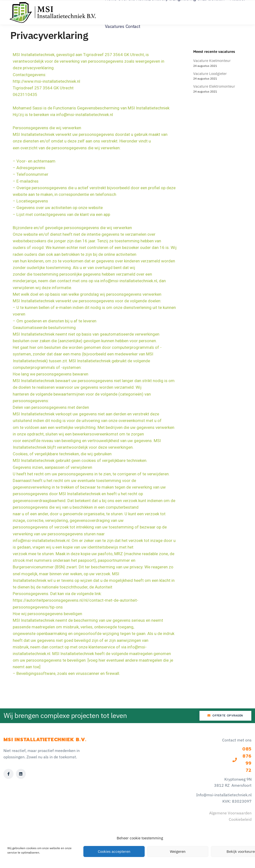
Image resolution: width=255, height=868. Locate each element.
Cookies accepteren (114, 851)
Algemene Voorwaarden (230, 813)
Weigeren (178, 851)
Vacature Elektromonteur (214, 86)
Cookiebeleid (240, 819)
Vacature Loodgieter (210, 74)
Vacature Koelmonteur (212, 61)
